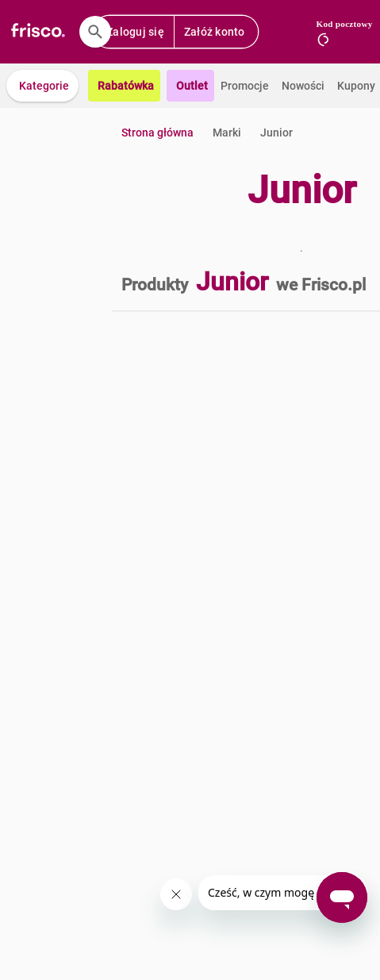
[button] (42, 86)
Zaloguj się (135, 32)
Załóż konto (215, 32)
